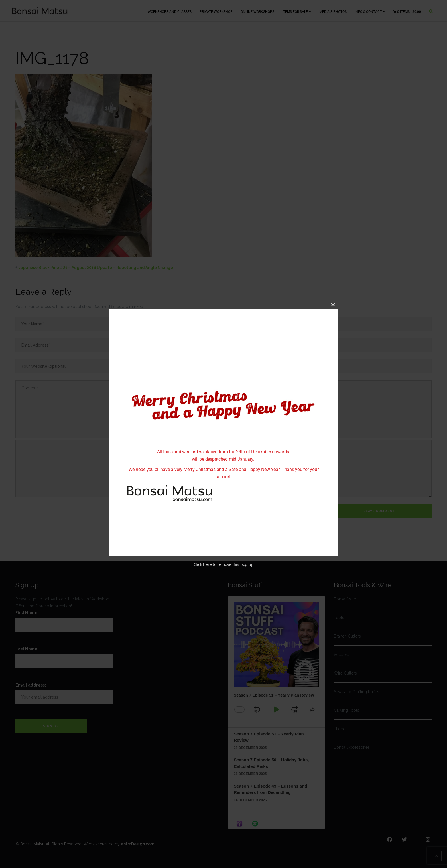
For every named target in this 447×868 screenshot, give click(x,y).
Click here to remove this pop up (224, 565)
